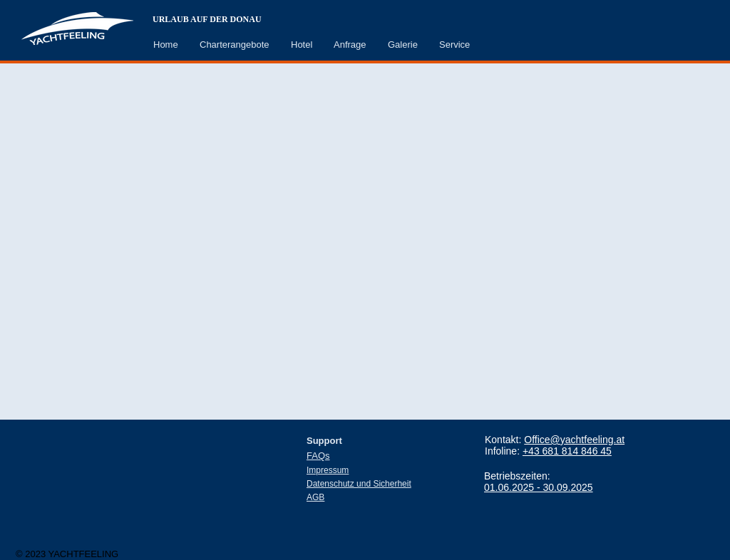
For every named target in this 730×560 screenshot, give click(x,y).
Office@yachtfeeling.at (574, 440)
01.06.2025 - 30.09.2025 (539, 487)
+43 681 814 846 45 (567, 451)
